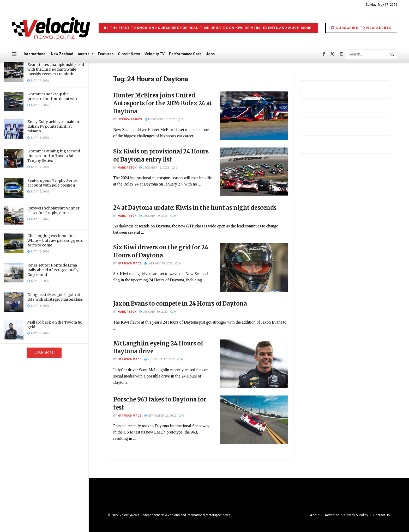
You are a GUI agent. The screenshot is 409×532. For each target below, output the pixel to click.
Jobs (210, 54)
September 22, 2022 (160, 416)
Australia (86, 54)
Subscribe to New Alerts (361, 28)
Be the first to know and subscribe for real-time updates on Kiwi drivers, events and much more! (208, 28)
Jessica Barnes (130, 119)
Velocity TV (155, 54)
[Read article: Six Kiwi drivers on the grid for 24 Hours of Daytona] (254, 268)
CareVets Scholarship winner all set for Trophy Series (53, 211)
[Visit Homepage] (51, 28)
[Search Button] (393, 54)
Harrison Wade (130, 264)
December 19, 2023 (154, 168)
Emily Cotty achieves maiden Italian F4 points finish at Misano (53, 126)
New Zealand (62, 54)
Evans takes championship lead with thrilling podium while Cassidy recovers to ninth (56, 69)
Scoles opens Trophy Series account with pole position (52, 183)
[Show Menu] (14, 54)
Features (106, 54)
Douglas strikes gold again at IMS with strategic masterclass (55, 297)
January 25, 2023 (158, 264)
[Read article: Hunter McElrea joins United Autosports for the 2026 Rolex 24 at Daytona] (254, 116)
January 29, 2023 (153, 216)
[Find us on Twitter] (332, 54)
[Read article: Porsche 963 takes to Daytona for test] (254, 420)
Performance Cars (185, 54)
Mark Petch (127, 168)
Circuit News (129, 54)
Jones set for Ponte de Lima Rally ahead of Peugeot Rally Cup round (53, 270)
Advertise (332, 515)
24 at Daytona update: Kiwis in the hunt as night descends (195, 208)
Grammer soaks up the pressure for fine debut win (52, 96)
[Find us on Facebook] (324, 54)
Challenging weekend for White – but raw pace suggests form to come (55, 240)
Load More (44, 353)
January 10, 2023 (153, 312)
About (315, 515)
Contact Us (381, 515)
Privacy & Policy (356, 515)
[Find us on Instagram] (341, 54)
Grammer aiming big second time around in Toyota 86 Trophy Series (54, 156)
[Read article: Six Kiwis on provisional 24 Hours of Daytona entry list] (254, 172)
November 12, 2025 (160, 119)
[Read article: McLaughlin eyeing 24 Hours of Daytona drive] (254, 364)
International (35, 54)
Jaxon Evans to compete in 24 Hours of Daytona (180, 304)
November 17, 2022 (159, 359)
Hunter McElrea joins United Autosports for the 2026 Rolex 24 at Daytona (163, 103)
